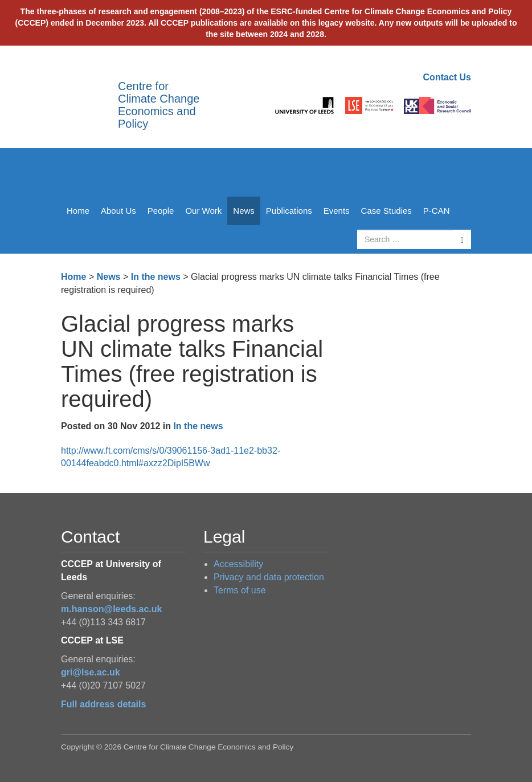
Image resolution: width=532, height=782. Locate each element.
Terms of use (240, 590)
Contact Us (447, 77)
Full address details (103, 704)
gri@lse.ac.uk (91, 672)
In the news (156, 277)
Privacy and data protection (269, 577)
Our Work (203, 211)
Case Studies (386, 211)
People (161, 211)
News (244, 211)
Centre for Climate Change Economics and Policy (159, 105)
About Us (118, 211)
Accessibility (238, 564)
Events (337, 211)
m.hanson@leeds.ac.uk (111, 609)
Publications (289, 211)
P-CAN (437, 211)
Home (78, 211)
